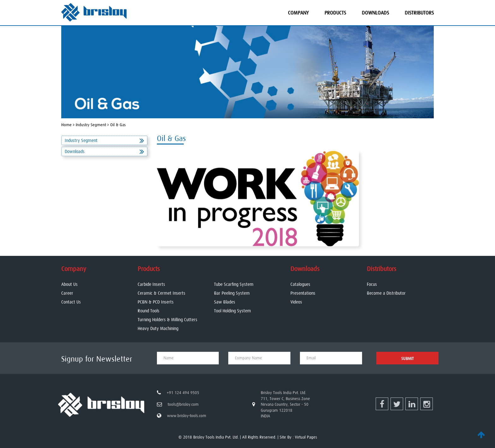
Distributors (419, 13)
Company (298, 13)
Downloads (375, 13)
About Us (69, 284)
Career (67, 293)
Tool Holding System (233, 311)
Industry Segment (104, 140)
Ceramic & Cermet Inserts (161, 293)
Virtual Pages (306, 437)
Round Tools (149, 311)
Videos (296, 302)
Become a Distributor (386, 293)
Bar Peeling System (232, 293)
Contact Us (71, 302)
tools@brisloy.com (183, 404)
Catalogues (300, 284)
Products (335, 13)
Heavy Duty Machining (158, 328)
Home (66, 125)
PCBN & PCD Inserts (156, 302)
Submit (408, 359)
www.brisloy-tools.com (187, 416)
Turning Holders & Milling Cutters (167, 320)
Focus (372, 284)
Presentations (303, 293)
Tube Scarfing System (234, 284)
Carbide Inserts (151, 284)
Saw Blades (225, 302)
